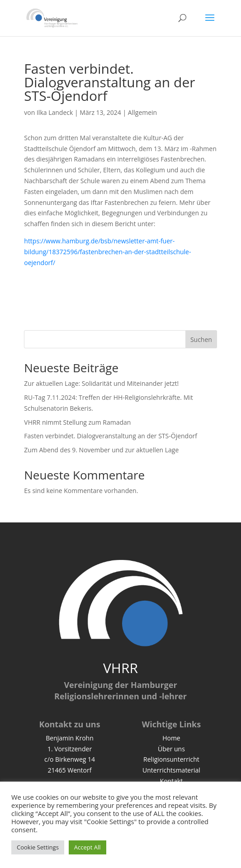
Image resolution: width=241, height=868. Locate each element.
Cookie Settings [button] (38, 847)
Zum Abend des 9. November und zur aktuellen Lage (101, 450)
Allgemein (142, 112)
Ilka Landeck (55, 112)
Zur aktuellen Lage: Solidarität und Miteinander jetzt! (101, 383)
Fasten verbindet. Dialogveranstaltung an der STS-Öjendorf (111, 436)
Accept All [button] (87, 847)
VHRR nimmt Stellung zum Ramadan (77, 422)
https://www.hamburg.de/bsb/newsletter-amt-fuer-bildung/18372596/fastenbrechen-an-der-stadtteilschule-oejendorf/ (107, 252)
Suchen (201, 339)
